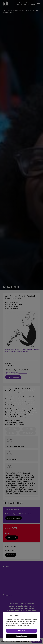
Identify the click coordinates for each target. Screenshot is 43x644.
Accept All (21, 631)
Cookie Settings (22, 636)
